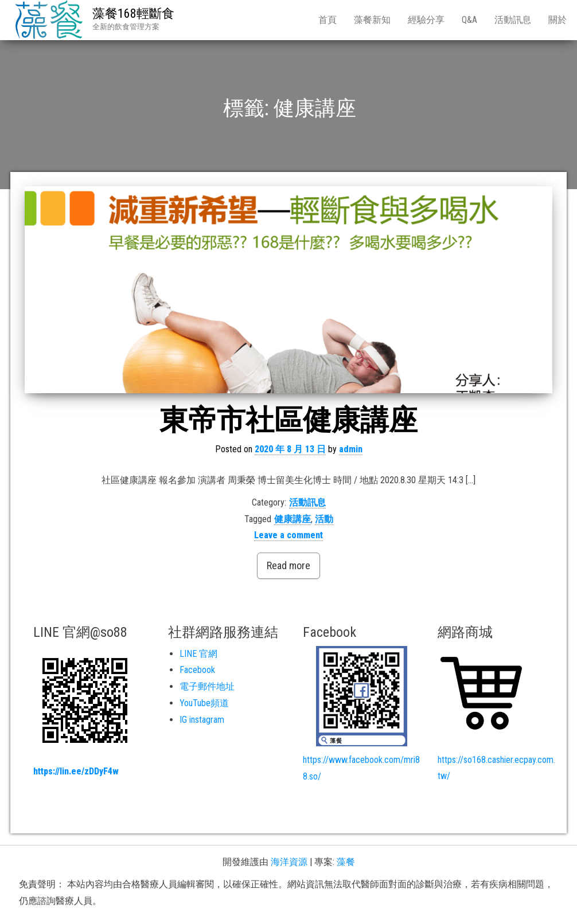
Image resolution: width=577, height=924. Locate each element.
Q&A (469, 20)
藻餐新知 (372, 20)
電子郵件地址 (207, 686)
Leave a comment (288, 535)
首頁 (328, 20)
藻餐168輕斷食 (133, 13)
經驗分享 (426, 20)
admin (351, 449)
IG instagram (202, 720)
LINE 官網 (198, 654)
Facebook (197, 670)
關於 (557, 20)
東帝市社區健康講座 (288, 420)
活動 (324, 519)
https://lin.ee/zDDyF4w (76, 771)
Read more (288, 565)
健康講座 (293, 519)
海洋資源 (289, 862)
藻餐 (346, 862)
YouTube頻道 (204, 703)
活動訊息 (513, 20)
